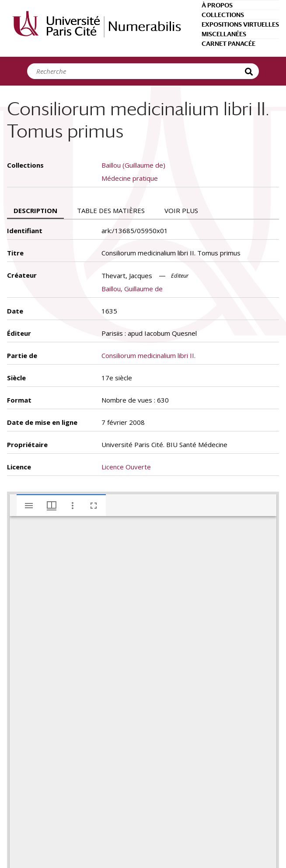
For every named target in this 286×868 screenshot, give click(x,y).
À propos (217, 5)
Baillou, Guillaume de (132, 289)
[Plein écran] (94, 506)
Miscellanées (224, 34)
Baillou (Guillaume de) (133, 165)
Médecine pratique (130, 178)
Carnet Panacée (228, 44)
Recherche (250, 71)
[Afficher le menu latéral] (29, 506)
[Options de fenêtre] (52, 506)
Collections (223, 15)
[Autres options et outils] (73, 506)
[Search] (139, 71)
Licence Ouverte (126, 467)
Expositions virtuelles (240, 24)
